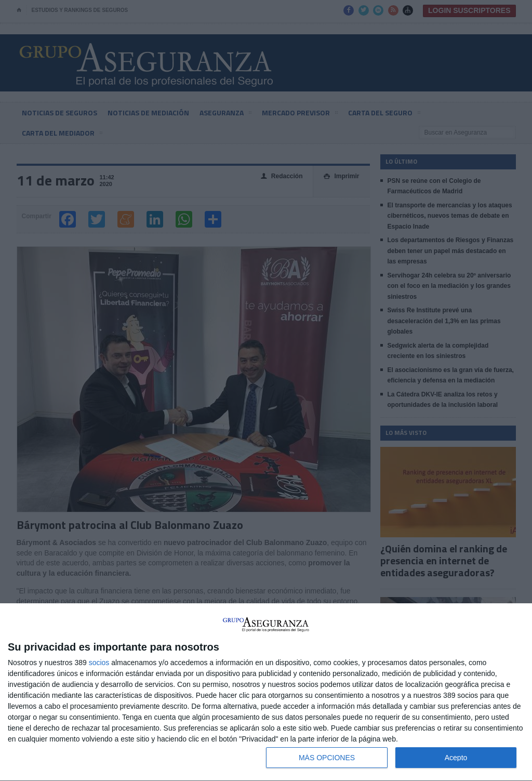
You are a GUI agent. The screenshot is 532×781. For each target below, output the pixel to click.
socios (99, 663)
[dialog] (266, 692)
